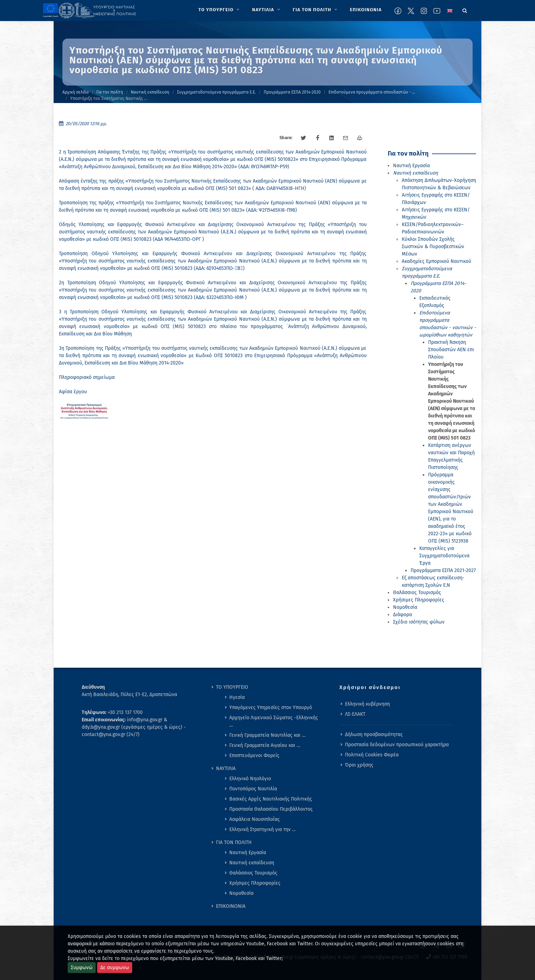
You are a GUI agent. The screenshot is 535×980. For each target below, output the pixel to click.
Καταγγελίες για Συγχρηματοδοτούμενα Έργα (444, 556)
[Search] (465, 9)
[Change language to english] (450, 11)
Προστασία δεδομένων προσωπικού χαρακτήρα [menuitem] (397, 745)
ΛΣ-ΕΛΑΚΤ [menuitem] (355, 714)
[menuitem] (220, 10)
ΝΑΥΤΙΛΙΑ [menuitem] (226, 768)
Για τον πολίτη (110, 92)
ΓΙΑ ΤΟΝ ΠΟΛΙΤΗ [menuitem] (234, 842)
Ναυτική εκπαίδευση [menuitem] (252, 863)
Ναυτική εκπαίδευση (150, 92)
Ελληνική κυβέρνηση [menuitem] (367, 704)
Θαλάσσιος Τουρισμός (417, 593)
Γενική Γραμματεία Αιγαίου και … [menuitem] (265, 745)
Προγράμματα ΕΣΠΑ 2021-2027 (443, 570)
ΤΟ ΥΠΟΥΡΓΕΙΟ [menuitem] (232, 687)
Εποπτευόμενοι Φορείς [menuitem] (254, 756)
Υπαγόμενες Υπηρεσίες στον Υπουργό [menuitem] (271, 707)
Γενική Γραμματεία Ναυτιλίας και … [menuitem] (267, 735)
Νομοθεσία (405, 607)
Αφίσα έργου (73, 392)
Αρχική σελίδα (76, 92)
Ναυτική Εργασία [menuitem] (248, 853)
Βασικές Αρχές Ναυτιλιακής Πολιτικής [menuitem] (271, 799)
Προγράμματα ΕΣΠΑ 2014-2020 (292, 92)
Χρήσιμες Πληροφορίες (419, 600)
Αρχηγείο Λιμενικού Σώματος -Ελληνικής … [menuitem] (274, 721)
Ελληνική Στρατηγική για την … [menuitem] (262, 829)
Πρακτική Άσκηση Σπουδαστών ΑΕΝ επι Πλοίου (451, 350)
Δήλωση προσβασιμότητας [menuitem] (374, 734)
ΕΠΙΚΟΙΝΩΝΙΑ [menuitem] (231, 906)
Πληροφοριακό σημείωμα (87, 377)
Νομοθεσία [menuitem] (241, 893)
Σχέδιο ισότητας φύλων (419, 622)
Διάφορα (402, 615)
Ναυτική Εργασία (411, 166)
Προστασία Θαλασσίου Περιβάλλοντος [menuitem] (271, 809)
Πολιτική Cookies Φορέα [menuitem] (372, 755)
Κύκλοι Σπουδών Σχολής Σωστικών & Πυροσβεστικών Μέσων (433, 247)
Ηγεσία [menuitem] (237, 697)
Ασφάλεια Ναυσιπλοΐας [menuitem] (255, 819)
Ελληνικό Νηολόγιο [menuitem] (250, 779)
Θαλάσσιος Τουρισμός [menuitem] (253, 873)
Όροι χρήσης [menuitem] (359, 765)
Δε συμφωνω (115, 968)
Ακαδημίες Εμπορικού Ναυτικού (436, 261)
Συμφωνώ (82, 968)
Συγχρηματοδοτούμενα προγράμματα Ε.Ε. (216, 92)
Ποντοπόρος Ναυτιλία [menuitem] (253, 789)
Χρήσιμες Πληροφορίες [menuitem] (255, 883)
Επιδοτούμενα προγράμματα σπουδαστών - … (372, 92)
